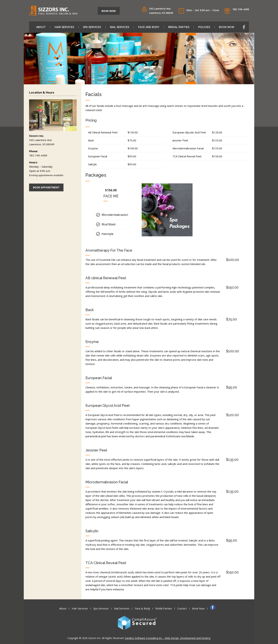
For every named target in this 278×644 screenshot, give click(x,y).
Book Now (227, 27)
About (43, 27)
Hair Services (67, 27)
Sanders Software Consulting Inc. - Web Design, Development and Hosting (168, 638)
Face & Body (142, 608)
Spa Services (94, 27)
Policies (206, 27)
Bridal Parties (181, 27)
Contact (182, 608)
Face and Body (151, 27)
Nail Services (122, 27)
